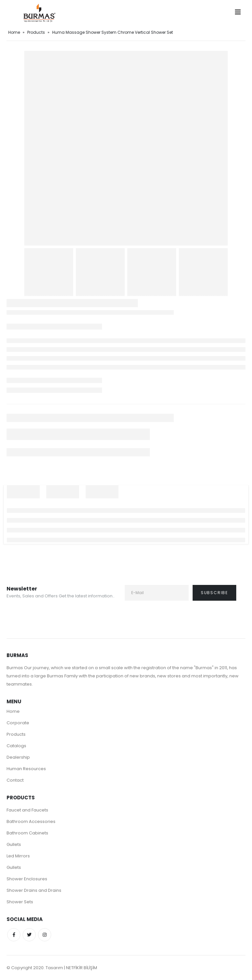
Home (14, 32)
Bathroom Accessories (31, 821)
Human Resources (26, 769)
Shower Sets (20, 902)
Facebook (14, 935)
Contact (15, 780)
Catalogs (16, 746)
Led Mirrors (18, 856)
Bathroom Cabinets (27, 833)
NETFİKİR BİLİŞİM (82, 968)
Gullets (14, 844)
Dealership (18, 757)
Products (36, 32)
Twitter (29, 935)
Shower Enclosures (27, 879)
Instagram (45, 935)
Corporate (18, 723)
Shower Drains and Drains (34, 890)
